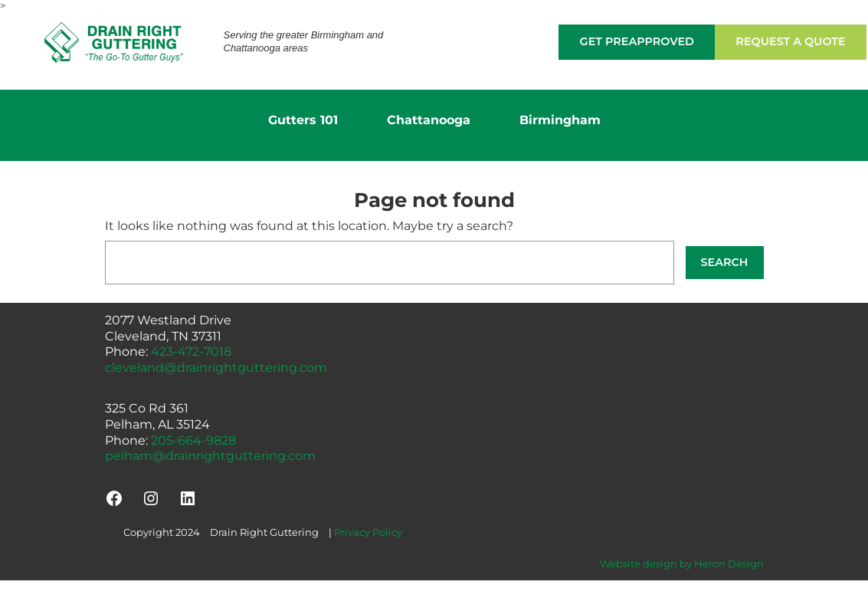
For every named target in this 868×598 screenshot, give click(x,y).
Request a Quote (790, 41)
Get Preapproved (637, 41)
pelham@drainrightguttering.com (210, 456)
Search (725, 262)
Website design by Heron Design (682, 563)
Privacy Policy (368, 532)
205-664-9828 (193, 440)
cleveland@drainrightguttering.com (216, 368)
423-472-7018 (191, 352)
